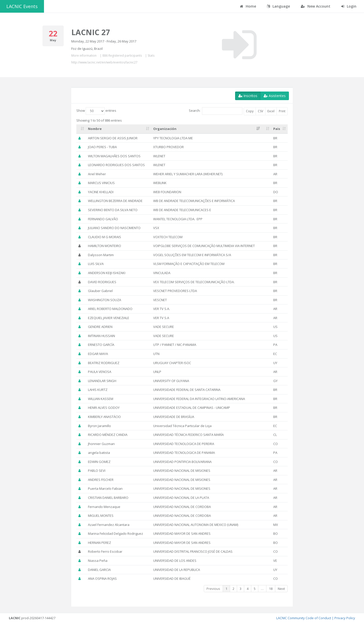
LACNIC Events (22, 6)
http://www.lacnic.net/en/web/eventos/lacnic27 (104, 62)
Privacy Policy (345, 618)
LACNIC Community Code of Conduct (304, 618)
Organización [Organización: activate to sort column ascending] (165, 129)
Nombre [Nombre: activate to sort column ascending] (95, 129)
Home (248, 6)
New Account (316, 6)
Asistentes (275, 96)
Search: (216, 111)
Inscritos (248, 96)
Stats (151, 55)
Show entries (96, 111)
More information (84, 55)
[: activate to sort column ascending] (81, 129)
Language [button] (278, 6)
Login (349, 6)
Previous (213, 589)
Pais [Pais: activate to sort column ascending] (277, 129)
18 (271, 589)
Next (281, 589)
